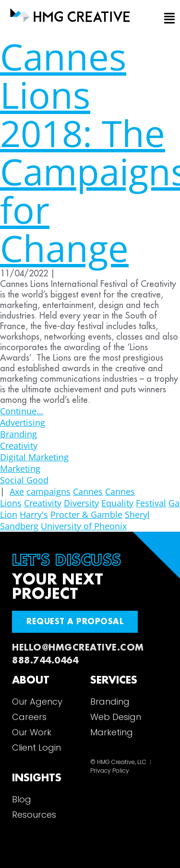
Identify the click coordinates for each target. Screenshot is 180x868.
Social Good (24, 480)
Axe (17, 491)
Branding (18, 434)
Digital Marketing (34, 457)
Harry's (34, 514)
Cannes (88, 491)
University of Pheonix (84, 526)
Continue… (22, 411)
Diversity (81, 503)
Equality (117, 503)
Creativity (19, 445)
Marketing (20, 468)
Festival (151, 503)
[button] (167, 19)
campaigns (48, 491)
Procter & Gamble (86, 514)
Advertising (23, 423)
